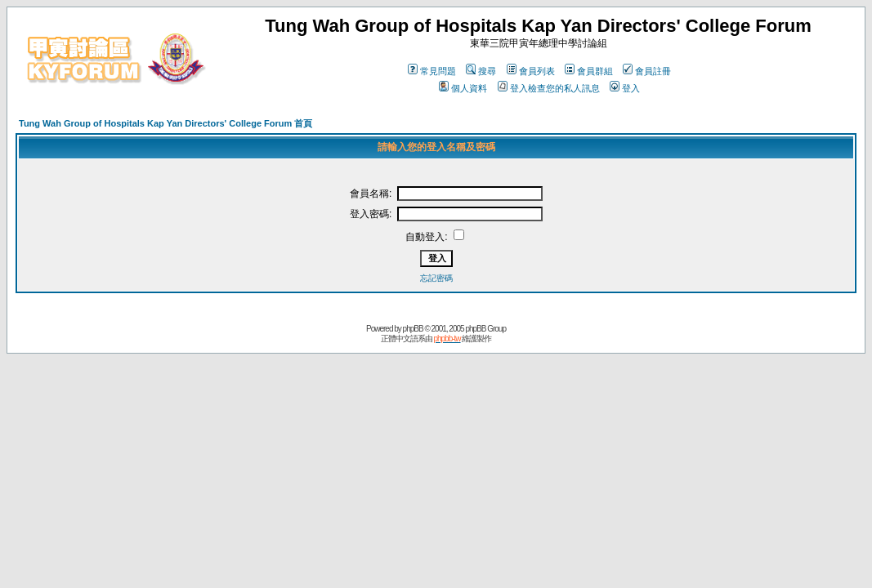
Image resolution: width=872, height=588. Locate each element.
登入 (625, 88)
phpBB (413, 329)
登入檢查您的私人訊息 (549, 88)
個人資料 (463, 88)
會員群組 (589, 71)
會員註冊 (647, 71)
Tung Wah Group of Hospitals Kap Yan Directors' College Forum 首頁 (165, 123)
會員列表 (531, 71)
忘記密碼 (436, 278)
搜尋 (481, 71)
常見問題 (432, 71)
